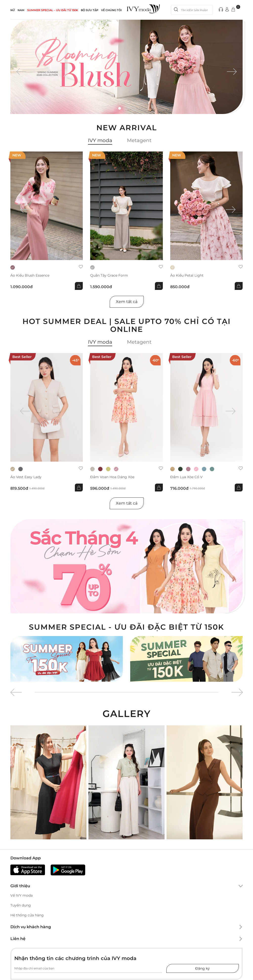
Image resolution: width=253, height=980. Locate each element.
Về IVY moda (21, 895)
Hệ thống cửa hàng (27, 915)
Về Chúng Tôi (111, 10)
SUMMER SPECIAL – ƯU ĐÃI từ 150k (53, 10)
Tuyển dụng (21, 905)
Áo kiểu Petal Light (187, 275)
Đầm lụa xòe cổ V (186, 477)
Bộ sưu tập (90, 10)
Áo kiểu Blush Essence (30, 275)
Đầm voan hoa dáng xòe (112, 477)
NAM (21, 10)
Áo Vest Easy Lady (26, 477)
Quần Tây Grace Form (109, 275)
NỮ (13, 10)
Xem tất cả (127, 302)
